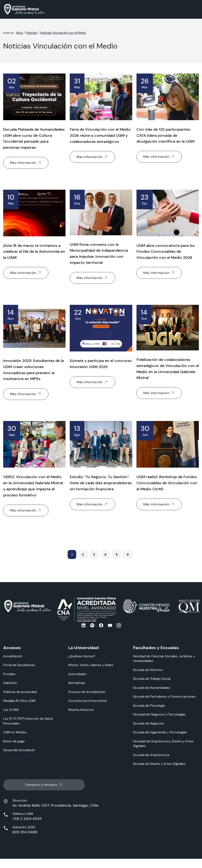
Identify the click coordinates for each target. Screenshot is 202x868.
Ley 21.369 (11, 710)
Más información (26, 163)
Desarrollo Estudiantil (19, 750)
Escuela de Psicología (149, 706)
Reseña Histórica (81, 710)
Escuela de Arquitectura (151, 755)
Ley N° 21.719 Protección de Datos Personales (28, 721)
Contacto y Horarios (44, 785)
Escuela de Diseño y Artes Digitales (159, 764)
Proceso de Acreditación (87, 692)
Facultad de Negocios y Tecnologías (159, 714)
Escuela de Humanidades (152, 688)
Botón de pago (14, 741)
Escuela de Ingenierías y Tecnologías (160, 732)
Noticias (32, 33)
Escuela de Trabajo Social (152, 679)
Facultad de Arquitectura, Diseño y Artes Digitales (163, 744)
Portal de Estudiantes (19, 665)
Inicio (19, 33)
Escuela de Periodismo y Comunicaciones (164, 696)
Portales (9, 674)
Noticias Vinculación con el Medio (63, 33)
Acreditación (13, 656)
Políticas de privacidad (20, 692)
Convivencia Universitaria (87, 701)
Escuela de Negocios (148, 723)
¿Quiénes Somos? (82, 656)
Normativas (77, 683)
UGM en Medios (15, 732)
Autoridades (77, 674)
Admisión (10, 683)
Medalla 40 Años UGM (19, 701)
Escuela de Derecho (148, 670)
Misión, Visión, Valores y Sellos (91, 665)
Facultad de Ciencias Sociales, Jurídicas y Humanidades (164, 659)
